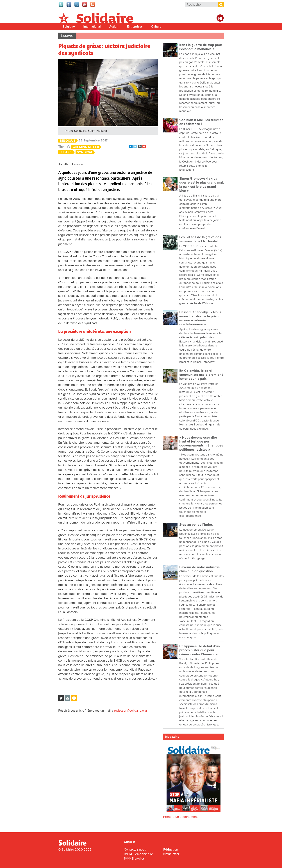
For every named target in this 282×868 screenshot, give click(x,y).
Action (114, 27)
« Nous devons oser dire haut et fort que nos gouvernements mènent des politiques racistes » (201, 444)
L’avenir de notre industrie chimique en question (200, 569)
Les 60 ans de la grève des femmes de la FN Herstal (200, 239)
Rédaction (171, 849)
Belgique (69, 27)
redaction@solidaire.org (130, 711)
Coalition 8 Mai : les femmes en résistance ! (201, 122)
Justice (66, 152)
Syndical (85, 152)
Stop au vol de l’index (196, 525)
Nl (220, 18)
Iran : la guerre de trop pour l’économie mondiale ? (201, 47)
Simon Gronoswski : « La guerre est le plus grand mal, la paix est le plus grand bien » (202, 185)
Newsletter (171, 854)
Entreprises (135, 27)
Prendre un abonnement (180, 817)
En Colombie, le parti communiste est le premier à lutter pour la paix (201, 375)
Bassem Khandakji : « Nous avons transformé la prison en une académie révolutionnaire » (200, 318)
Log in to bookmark (61, 698)
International (92, 27)
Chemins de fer (86, 147)
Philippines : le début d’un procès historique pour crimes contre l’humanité (200, 650)
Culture (156, 27)
